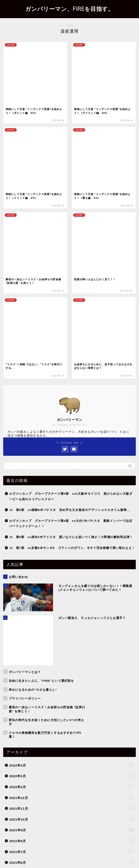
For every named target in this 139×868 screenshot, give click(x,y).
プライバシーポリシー (61, 858)
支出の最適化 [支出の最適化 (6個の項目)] (14, 835)
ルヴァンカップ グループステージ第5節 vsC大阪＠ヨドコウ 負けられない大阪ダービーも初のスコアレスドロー (71, 240)
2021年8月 (72, 539)
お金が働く (74, 690)
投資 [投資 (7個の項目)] (118, 829)
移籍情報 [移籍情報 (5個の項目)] (60, 835)
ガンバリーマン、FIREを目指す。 (69, 9)
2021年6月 (72, 561)
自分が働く (74, 700)
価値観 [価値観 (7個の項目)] (49, 829)
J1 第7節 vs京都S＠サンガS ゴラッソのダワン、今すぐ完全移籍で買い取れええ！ (72, 291)
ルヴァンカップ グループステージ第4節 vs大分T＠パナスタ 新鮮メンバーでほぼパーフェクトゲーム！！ (71, 267)
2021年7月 (72, 550)
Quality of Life (72, 671)
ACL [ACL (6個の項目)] (10, 822)
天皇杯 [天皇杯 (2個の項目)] (105, 829)
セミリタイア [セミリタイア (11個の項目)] (115, 822)
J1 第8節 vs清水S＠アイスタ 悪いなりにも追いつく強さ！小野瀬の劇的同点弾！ (71, 281)
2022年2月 (72, 485)
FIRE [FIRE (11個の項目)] (22, 822)
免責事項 (85, 858)
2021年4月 (72, 582)
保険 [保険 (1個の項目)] (62, 829)
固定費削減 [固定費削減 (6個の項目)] (89, 829)
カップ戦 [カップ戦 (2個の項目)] (96, 822)
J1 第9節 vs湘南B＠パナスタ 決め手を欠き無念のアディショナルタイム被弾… (69, 254)
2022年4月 (72, 463)
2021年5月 (72, 572)
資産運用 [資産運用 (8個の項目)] (88, 835)
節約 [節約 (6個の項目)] (74, 835)
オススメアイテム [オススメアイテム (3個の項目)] (76, 822)
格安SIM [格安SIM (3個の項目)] (44, 835)
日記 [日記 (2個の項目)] (30, 835)
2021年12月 (72, 496)
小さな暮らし (74, 695)
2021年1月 (72, 615)
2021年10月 (72, 518)
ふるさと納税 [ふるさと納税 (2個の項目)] (54, 822)
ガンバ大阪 (72, 710)
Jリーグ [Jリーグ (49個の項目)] (36, 822)
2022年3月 (72, 474)
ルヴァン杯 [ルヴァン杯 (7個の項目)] (33, 829)
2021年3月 (72, 593)
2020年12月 (72, 626)
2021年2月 (72, 604)
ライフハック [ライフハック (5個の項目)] (14, 829)
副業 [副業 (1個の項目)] (74, 829)
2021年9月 (72, 528)
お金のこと (72, 682)
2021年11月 (72, 507)
